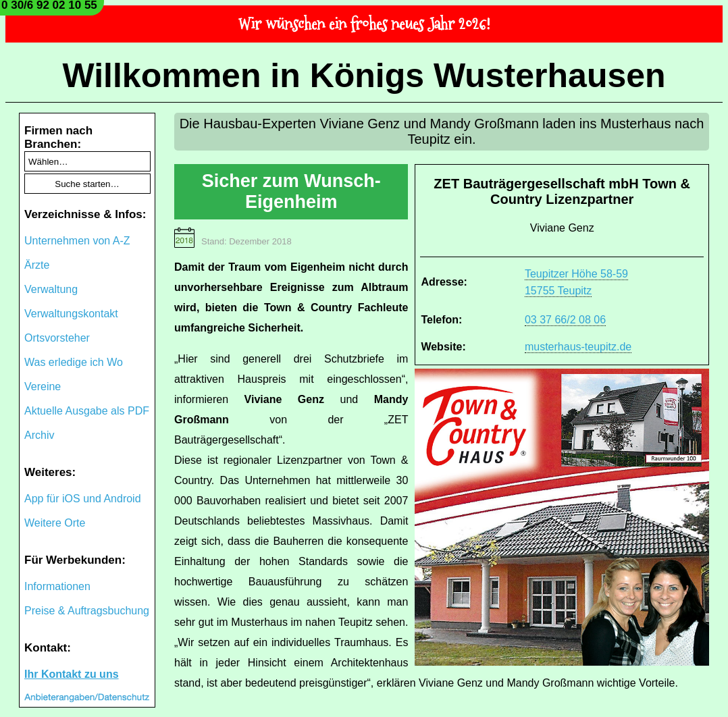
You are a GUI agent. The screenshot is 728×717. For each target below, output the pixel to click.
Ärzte (37, 265)
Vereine (43, 387)
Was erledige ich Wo (74, 362)
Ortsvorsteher (57, 338)
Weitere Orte (55, 523)
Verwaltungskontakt (71, 314)
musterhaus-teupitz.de (578, 347)
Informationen (57, 586)
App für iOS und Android (83, 499)
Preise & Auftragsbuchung (87, 611)
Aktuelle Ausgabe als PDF (87, 411)
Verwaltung (51, 289)
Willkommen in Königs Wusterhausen (364, 76)
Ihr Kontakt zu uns (72, 674)
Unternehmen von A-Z (77, 241)
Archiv (39, 435)
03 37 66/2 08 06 (565, 320)
